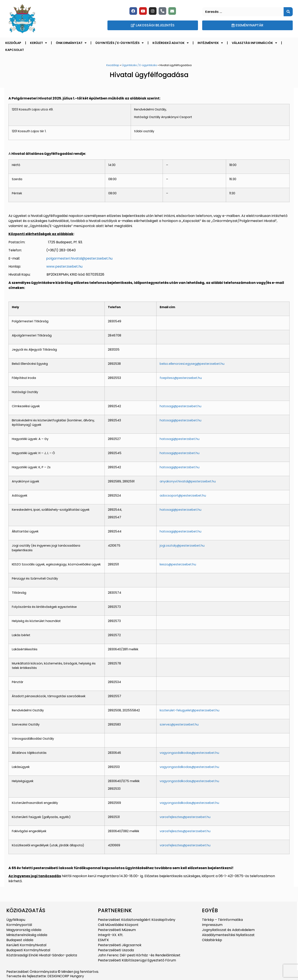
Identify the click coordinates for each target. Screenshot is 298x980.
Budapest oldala (20, 940)
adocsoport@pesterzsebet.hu (183, 495)
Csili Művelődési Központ (118, 925)
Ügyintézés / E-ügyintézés (119, 43)
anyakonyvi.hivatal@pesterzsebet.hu (188, 481)
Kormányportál (19, 925)
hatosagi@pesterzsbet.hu (180, 439)
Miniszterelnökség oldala (27, 935)
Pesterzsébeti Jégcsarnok (120, 945)
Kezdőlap (13, 43)
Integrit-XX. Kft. (111, 935)
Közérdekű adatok (171, 43)
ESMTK (103, 940)
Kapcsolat (15, 50)
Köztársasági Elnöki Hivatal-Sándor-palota (42, 955)
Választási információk (254, 43)
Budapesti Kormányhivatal (28, 950)
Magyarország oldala (24, 930)
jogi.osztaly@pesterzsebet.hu (182, 546)
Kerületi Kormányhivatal (26, 945)
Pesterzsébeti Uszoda (116, 950)
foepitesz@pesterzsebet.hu (181, 378)
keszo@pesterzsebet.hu (178, 564)
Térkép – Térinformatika (222, 920)
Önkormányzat (71, 43)
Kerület (38, 43)
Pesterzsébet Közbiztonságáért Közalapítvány (137, 920)
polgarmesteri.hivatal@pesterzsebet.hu (79, 258)
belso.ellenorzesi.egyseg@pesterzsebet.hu (192, 364)
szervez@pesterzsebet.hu (179, 724)
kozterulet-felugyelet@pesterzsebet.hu (190, 710)
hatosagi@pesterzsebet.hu (181, 406)
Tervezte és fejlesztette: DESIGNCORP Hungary (45, 976)
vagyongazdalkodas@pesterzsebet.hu (189, 753)
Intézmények (210, 43)
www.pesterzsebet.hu (64, 266)
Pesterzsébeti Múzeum (117, 930)
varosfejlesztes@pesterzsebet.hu (185, 817)
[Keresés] (288, 12)
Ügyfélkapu (16, 920)
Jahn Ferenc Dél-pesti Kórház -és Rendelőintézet (139, 955)
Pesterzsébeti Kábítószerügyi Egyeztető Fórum (137, 960)
